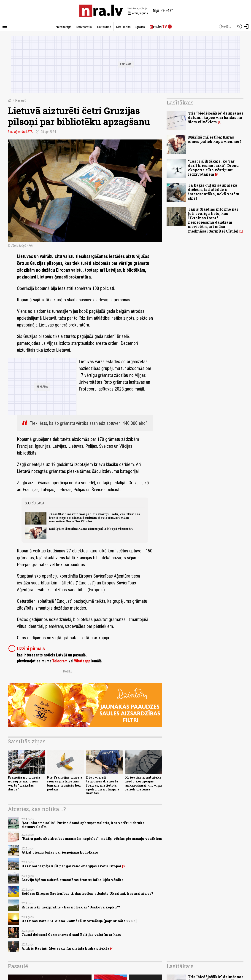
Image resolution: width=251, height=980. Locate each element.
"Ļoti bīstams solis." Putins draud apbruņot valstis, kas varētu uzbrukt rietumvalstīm (83, 825)
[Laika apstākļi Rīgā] (163, 11)
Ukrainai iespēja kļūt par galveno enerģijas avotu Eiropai (71, 866)
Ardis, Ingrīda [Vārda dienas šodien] (138, 13)
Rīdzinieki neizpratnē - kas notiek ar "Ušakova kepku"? (71, 907)
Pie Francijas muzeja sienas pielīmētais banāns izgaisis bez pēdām (65, 783)
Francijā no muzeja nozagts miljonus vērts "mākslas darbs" (24, 783)
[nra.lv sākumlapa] (101, 11)
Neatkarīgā (63, 27)
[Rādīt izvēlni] (5, 27)
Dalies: (68, 671)
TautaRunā (104, 27)
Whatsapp (82, 661)
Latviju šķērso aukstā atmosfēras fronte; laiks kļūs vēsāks (72, 880)
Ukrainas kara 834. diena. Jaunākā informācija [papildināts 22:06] (79, 921)
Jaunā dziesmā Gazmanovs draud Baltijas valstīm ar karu (71, 935)
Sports (140, 27)
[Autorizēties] (246, 27)
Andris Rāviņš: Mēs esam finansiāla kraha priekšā (65, 948)
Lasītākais (180, 102)
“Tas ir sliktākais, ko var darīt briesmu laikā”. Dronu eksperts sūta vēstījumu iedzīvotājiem (213, 168)
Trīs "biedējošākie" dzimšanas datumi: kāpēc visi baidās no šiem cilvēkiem (216, 117)
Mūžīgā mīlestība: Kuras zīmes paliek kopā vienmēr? (91, 529)
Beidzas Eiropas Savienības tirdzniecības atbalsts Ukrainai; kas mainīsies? (87, 893)
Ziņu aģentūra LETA (20, 132)
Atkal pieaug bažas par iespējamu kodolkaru (60, 852)
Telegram (60, 661)
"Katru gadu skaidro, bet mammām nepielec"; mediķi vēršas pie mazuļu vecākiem (92, 839)
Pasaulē (21, 100)
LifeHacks (123, 27)
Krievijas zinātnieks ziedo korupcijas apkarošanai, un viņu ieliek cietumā (143, 783)
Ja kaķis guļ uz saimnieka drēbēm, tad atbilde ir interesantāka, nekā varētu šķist (214, 192)
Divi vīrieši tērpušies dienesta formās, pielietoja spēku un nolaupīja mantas (103, 785)
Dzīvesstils (84, 27)
